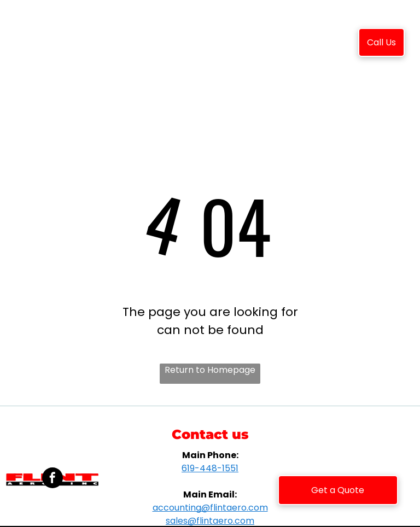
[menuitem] (135, 44)
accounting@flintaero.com (210, 508)
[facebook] (52, 479)
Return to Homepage (210, 370)
